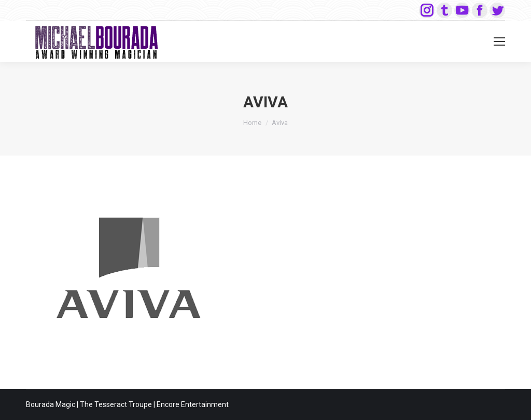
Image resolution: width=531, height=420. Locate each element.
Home (252, 123)
